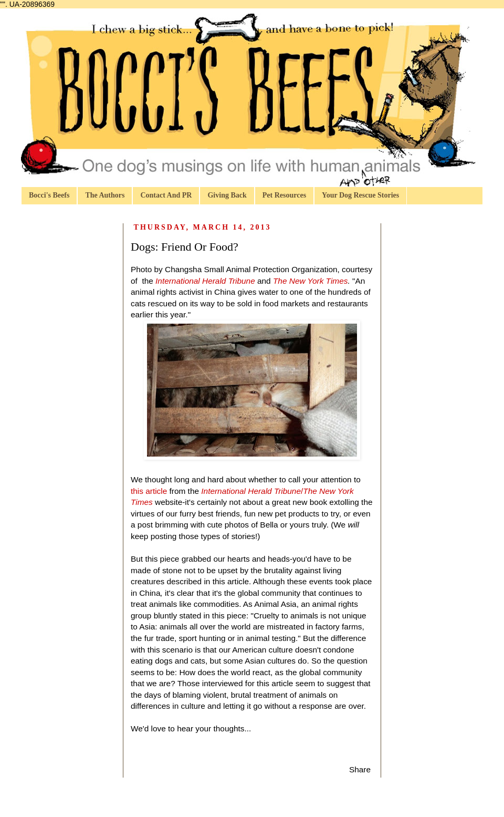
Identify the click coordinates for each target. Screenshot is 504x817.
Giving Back (227, 195)
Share (360, 769)
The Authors (105, 195)
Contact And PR (166, 195)
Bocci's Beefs (49, 195)
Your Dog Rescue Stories (360, 195)
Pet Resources (284, 195)
